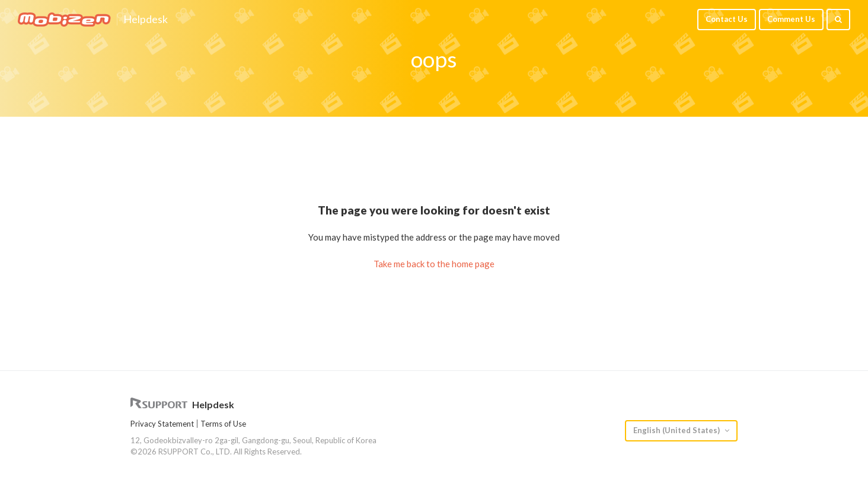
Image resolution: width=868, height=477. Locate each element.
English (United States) (677, 430)
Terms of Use (223, 424)
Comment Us (791, 19)
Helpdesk (146, 20)
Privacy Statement (162, 424)
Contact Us (727, 19)
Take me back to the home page (434, 264)
